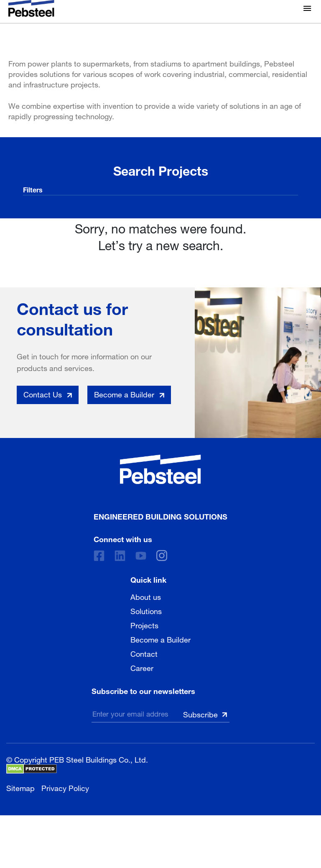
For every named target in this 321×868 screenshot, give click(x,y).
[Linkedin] (120, 556)
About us (146, 596)
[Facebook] (99, 556)
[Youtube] (141, 556)
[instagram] (162, 556)
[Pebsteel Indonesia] (160, 469)
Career (142, 667)
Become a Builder (160, 639)
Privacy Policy (65, 787)
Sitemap (20, 787)
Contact (144, 653)
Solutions (146, 610)
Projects (144, 625)
